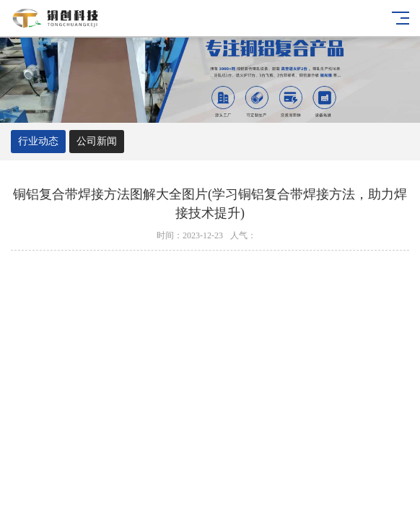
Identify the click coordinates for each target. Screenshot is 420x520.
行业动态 (38, 141)
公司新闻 (97, 141)
